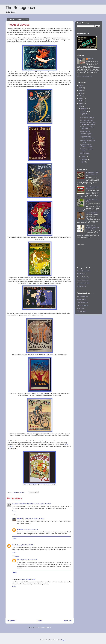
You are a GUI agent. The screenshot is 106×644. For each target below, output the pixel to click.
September (84, 159)
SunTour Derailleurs (91, 213)
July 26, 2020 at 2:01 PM (27, 545)
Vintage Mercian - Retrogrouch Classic (87, 137)
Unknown (20, 529)
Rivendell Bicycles (82, 302)
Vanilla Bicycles (33, 485)
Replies (16, 515)
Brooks (20, 519)
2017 (81, 96)
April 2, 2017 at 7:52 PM (31, 529)
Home (40, 621)
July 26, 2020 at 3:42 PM (28, 579)
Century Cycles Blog (83, 277)
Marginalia (15, 545)
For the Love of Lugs (86, 120)
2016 (81, 98)
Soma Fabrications (83, 305)
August (83, 162)
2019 (81, 91)
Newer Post (11, 621)
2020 (81, 88)
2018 (81, 93)
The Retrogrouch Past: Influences (87, 128)
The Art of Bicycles (86, 134)
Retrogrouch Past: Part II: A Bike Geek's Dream (88, 124)
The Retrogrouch (20, 8)
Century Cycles (82, 311)
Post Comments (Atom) (44, 627)
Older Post (68, 621)
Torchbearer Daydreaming (85, 114)
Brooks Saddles (85, 153)
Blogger (63, 640)
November (84, 111)
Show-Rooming (85, 131)
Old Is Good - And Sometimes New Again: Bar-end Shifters (92, 227)
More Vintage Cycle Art (87, 117)
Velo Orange (81, 308)
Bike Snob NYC (82, 274)
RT (18, 560)
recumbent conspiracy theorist (22, 504)
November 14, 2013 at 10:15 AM (35, 519)
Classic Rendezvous (83, 280)
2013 (81, 106)
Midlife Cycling (81, 286)
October (83, 156)
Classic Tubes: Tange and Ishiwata (92, 188)
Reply (14, 511)
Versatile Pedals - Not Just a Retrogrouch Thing (92, 174)
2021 (81, 85)
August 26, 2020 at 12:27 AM (28, 560)
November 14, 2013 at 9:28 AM (42, 504)
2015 (81, 101)
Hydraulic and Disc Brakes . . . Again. (86, 146)
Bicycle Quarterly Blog (84, 271)
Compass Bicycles (83, 296)
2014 (81, 103)
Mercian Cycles (82, 299)
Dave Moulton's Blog (83, 283)
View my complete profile (84, 76)
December (84, 108)
